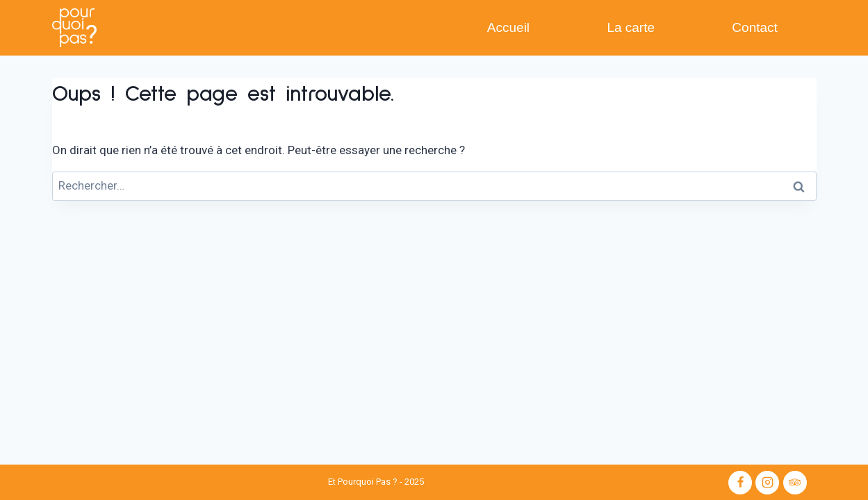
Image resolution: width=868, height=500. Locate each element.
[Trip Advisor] (795, 483)
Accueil (508, 27)
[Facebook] (740, 483)
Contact (754, 27)
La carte (631, 27)
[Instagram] (767, 483)
